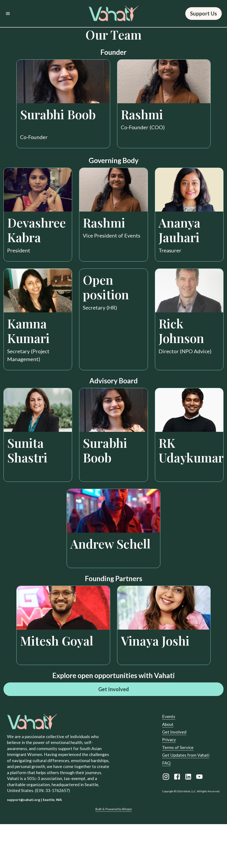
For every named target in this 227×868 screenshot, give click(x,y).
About (168, 768)
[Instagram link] (166, 822)
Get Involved (113, 733)
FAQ (166, 807)
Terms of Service (178, 791)
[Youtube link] (199, 822)
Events (169, 760)
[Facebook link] (177, 822)
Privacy (169, 784)
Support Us (204, 14)
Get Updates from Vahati (186, 799)
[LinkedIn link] (188, 822)
